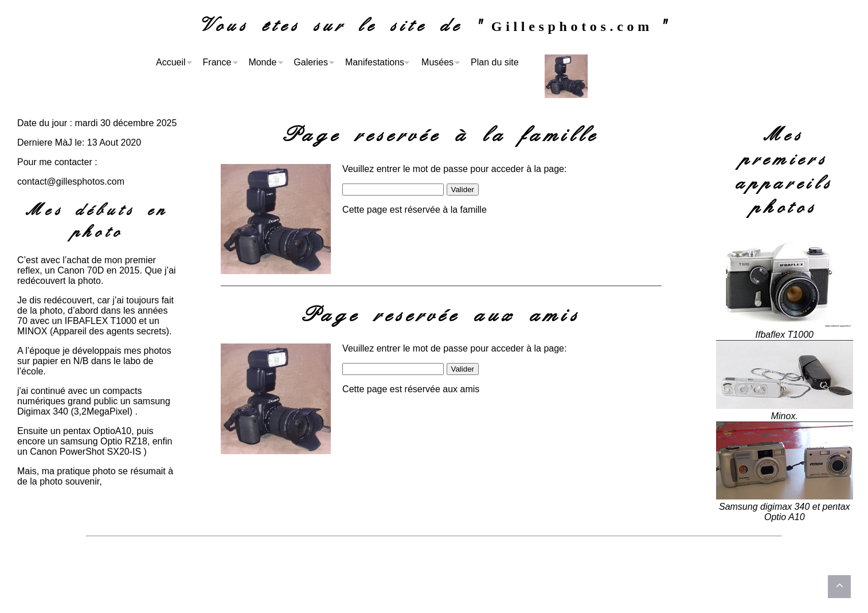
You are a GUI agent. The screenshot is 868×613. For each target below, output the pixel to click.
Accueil (171, 62)
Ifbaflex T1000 (785, 335)
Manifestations (375, 62)
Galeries (311, 62)
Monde (262, 62)
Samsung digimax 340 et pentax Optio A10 (785, 512)
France (217, 62)
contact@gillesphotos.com (71, 181)
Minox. (785, 416)
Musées (437, 62)
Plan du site (495, 62)
